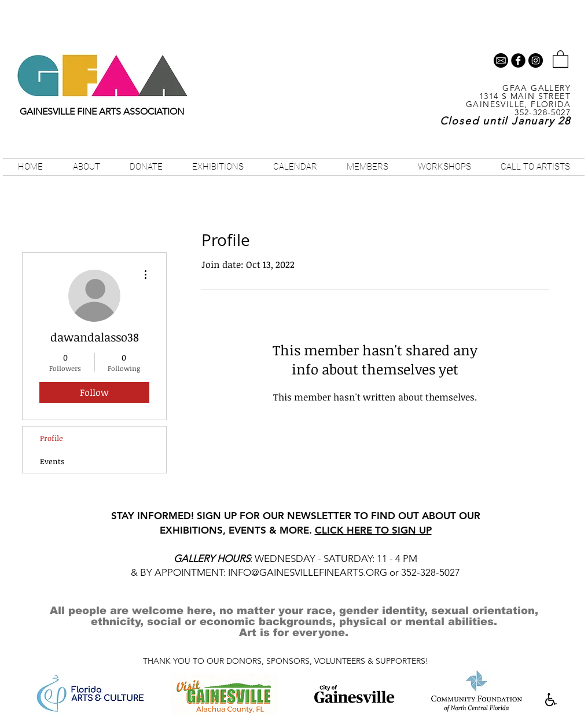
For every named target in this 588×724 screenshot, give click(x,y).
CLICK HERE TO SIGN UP (373, 530)
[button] (561, 58)
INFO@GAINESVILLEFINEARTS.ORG (308, 572)
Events (52, 461)
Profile (52, 438)
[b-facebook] (518, 60)
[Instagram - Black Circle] (536, 60)
